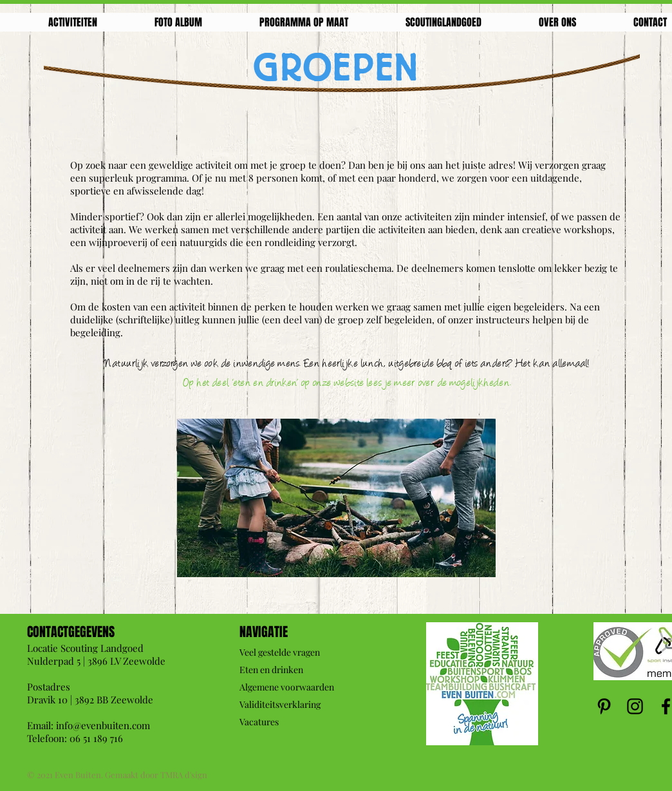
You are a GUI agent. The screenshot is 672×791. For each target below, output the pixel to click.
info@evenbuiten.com (103, 725)
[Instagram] (635, 706)
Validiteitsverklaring (280, 704)
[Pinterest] (604, 706)
